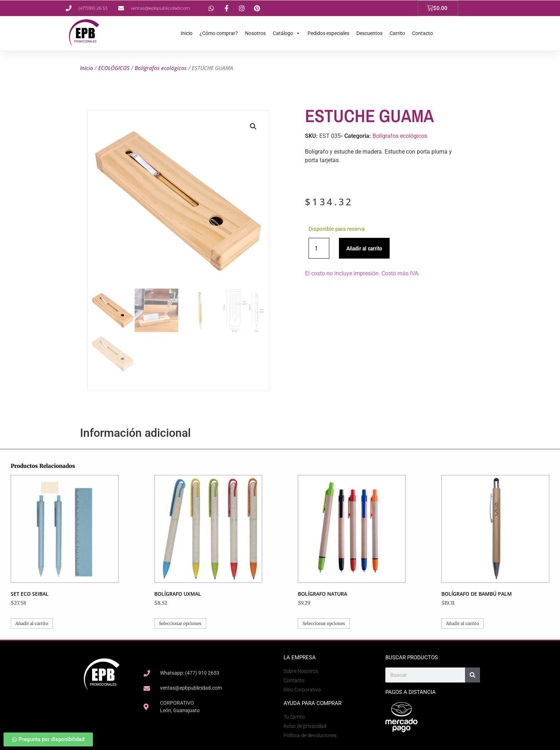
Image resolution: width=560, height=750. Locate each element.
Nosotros (255, 33)
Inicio (187, 33)
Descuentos (369, 33)
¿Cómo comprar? (219, 33)
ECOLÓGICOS (114, 68)
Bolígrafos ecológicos (161, 68)
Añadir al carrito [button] (32, 623)
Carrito (397, 33)
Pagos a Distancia (411, 692)
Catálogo (287, 33)
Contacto (422, 33)
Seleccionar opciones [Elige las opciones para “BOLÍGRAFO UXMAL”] (180, 623)
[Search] (472, 675)
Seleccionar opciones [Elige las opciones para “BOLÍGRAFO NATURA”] (324, 623)
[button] (253, 126)
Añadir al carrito (364, 248)
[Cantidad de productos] (319, 248)
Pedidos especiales (328, 33)
